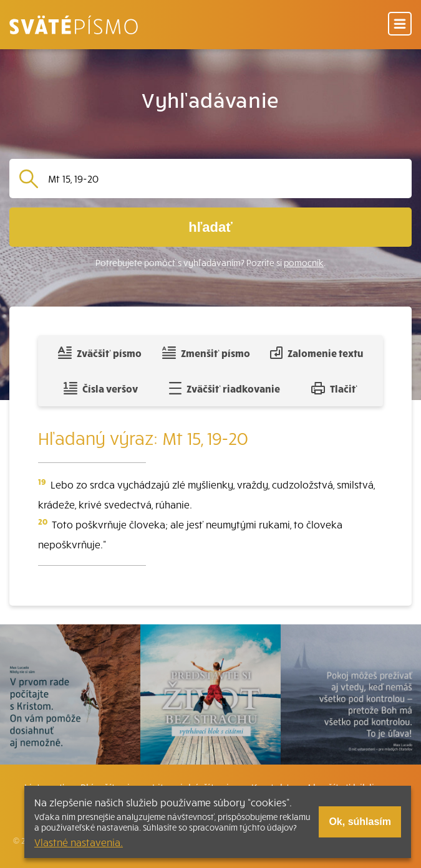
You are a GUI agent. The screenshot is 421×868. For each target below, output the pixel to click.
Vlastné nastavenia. (79, 842)
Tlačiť (334, 388)
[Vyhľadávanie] (225, 179)
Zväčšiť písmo (100, 353)
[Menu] (400, 25)
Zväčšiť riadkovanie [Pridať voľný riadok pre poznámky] (224, 388)
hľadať (210, 227)
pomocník (304, 263)
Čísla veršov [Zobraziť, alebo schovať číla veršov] (101, 388)
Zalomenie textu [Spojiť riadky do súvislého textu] (317, 353)
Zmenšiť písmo (206, 353)
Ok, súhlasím (360, 822)
